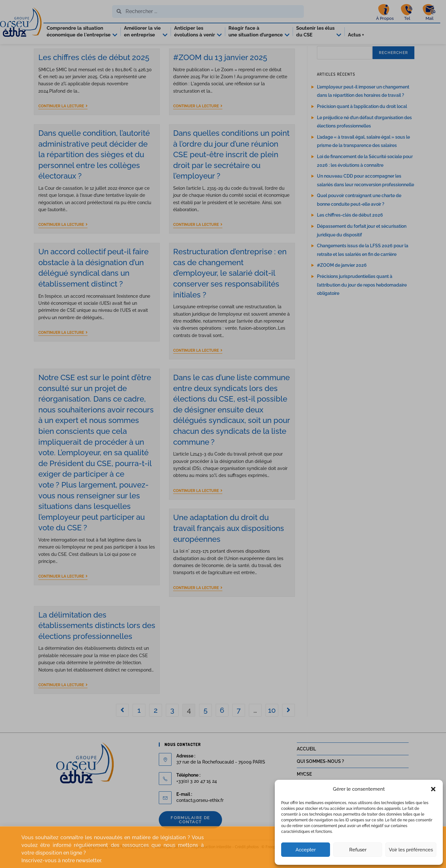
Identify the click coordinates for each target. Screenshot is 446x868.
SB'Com (181, 861)
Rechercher (393, 67)
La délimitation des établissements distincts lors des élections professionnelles (97, 640)
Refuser (358, 850)
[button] (433, 789)
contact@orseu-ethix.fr (200, 815)
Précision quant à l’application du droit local (362, 121)
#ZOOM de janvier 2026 (342, 280)
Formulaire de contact (190, 834)
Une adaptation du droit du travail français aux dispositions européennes (229, 543)
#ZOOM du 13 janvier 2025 (220, 72)
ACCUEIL (306, 763)
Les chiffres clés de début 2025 (94, 72)
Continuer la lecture (63, 120)
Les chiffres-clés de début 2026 (350, 230)
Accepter (306, 850)
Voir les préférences (411, 850)
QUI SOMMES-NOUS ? (320, 776)
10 (272, 724)
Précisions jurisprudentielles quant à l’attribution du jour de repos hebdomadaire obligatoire (362, 299)
